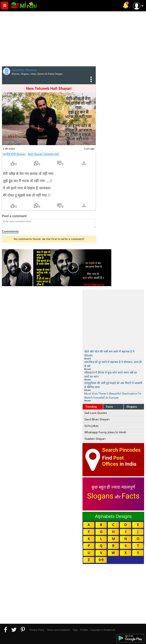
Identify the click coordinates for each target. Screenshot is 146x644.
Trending (91, 407)
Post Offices (113, 461)
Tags (75, 630)
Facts (110, 407)
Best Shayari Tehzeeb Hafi (43, 154)
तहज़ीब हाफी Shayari (14, 154)
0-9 (101, 560)
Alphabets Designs (113, 516)
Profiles (84, 630)
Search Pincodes (121, 450)
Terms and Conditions (58, 630)
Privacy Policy (37, 630)
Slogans (132, 407)
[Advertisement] (73, 38)
